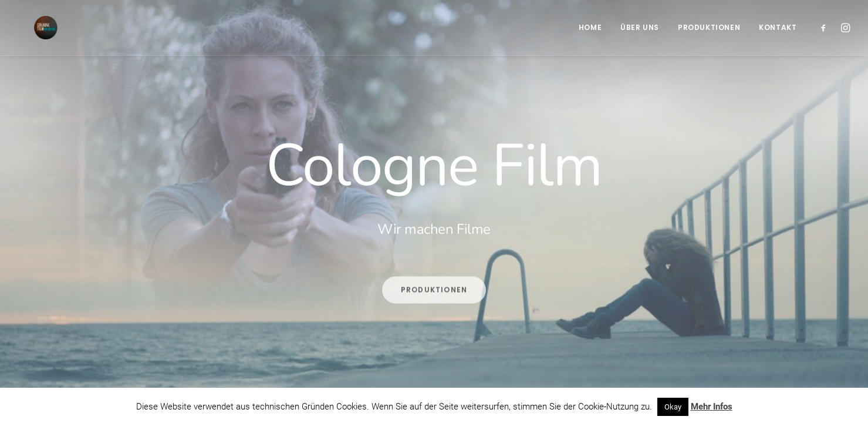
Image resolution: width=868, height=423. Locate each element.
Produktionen (709, 27)
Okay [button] (673, 407)
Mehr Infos (712, 407)
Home (590, 27)
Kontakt (778, 27)
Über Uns (640, 27)
